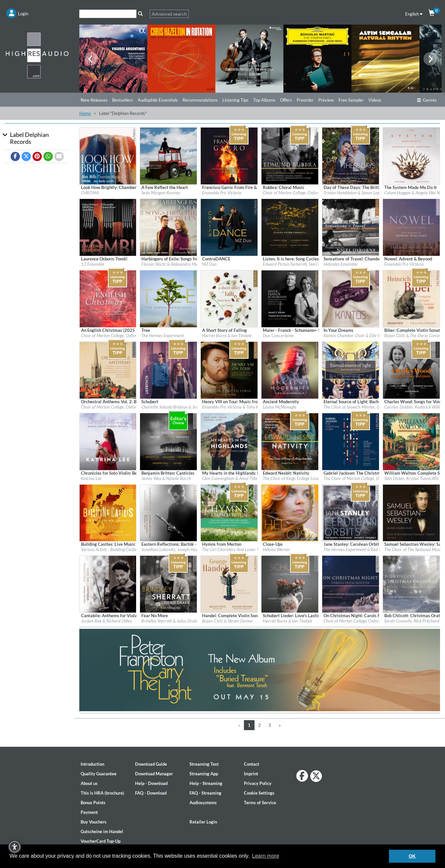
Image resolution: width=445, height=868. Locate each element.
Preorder (305, 100)
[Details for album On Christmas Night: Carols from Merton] (351, 584)
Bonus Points (93, 803)
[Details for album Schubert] (168, 369)
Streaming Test (204, 764)
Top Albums (264, 100)
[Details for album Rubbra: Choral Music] (290, 155)
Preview (326, 100)
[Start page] (37, 55)
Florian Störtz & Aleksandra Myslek (173, 264)
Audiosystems (203, 803)
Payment (89, 812)
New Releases (94, 100)
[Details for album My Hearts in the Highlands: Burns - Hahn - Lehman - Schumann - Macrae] (229, 441)
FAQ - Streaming (205, 793)
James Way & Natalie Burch (166, 478)
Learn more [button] (265, 856)
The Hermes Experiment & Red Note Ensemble (364, 549)
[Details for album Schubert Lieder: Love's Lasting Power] (290, 584)
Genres (427, 100)
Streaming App (204, 774)
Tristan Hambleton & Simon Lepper (355, 193)
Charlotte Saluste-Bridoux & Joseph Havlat (179, 407)
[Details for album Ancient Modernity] (290, 369)
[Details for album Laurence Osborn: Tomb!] (108, 227)
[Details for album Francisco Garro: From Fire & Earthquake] (229, 155)
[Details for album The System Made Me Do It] (411, 155)
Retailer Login (203, 822)
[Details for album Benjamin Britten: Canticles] (168, 441)
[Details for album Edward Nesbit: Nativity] (290, 441)
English (414, 14)
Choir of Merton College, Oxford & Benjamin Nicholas (129, 336)
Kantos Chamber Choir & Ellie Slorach (357, 336)
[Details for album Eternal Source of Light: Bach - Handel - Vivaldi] (351, 369)
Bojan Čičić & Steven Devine (227, 621)
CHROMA (90, 193)
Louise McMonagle (280, 407)
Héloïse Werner (276, 549)
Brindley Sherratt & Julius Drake (170, 621)
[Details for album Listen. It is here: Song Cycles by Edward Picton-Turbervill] (290, 227)
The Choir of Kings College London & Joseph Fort (306, 478)
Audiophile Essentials (158, 100)
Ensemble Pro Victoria (222, 193)
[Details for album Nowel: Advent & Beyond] (411, 227)
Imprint (251, 774)
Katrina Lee (91, 478)
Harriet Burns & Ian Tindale (227, 336)
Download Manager (154, 774)
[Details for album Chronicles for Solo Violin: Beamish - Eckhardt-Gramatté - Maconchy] (108, 441)
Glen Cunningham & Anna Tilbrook (233, 478)
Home (85, 113)
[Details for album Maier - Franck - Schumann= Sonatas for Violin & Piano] (290, 298)
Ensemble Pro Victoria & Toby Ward (234, 407)
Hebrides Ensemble (340, 264)
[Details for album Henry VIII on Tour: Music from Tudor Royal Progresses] (229, 369)
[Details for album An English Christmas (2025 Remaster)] (108, 298)
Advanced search (169, 14)
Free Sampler (351, 100)
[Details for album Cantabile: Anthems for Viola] (108, 584)
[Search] (108, 14)
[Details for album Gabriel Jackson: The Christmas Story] (351, 441)
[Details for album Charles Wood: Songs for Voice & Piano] (411, 369)
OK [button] (412, 856)
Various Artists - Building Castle (109, 549)
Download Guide (151, 764)
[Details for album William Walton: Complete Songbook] (411, 441)
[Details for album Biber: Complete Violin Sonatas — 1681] (411, 298)
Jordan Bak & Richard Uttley (107, 621)
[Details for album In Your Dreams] (351, 298)
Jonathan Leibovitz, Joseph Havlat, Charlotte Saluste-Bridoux (196, 549)
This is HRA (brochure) (102, 793)
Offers (286, 100)
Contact (252, 764)
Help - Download (151, 783)
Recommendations (200, 100)
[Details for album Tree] (168, 298)
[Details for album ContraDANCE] (229, 227)
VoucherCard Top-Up (101, 841)
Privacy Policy (258, 783)
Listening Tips (235, 100)
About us (89, 783)
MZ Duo (209, 264)
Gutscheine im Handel (102, 831)
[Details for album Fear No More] (168, 584)
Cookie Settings (259, 793)
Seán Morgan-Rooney (161, 193)
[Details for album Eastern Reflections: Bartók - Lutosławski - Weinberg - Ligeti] (168, 512)
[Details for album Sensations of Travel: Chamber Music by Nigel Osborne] (351, 227)
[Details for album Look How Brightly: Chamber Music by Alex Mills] (108, 155)
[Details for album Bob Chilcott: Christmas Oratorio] (411, 584)
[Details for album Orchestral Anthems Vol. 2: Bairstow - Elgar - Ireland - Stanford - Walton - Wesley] (108, 369)
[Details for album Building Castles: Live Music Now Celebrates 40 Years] (108, 512)
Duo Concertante (278, 336)
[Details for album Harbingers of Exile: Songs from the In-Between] (168, 227)
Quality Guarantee (99, 774)
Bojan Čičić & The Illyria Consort (414, 336)
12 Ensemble (93, 264)
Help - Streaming (206, 783)
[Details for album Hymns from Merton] (229, 512)
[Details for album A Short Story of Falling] (229, 298)
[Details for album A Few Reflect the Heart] (168, 155)
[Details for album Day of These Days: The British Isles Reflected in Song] (351, 155)
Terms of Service (260, 803)
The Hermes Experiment (163, 336)
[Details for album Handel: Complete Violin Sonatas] (229, 584)
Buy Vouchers (94, 822)
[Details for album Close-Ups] (290, 512)
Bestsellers (123, 100)
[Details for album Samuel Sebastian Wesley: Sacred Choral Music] (411, 512)
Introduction (92, 764)
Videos (375, 100)
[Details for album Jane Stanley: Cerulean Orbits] (351, 512)
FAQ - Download (151, 793)
